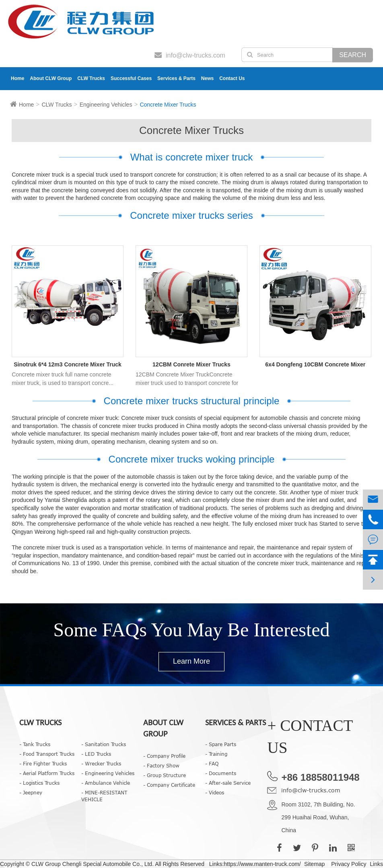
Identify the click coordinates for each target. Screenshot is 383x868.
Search (353, 55)
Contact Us (232, 78)
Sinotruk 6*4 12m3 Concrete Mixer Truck (68, 364)
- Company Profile (164, 756)
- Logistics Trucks (39, 783)
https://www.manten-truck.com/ (262, 864)
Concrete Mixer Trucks (168, 105)
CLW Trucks (91, 78)
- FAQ (212, 763)
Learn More (191, 661)
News (207, 78)
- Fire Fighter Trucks (43, 763)
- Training (216, 754)
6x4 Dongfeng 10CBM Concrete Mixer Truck (315, 365)
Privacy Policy (349, 864)
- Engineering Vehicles (108, 773)
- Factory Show (161, 765)
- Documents (221, 773)
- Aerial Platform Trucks (47, 773)
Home (18, 78)
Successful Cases (131, 78)
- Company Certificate (169, 785)
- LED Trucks (96, 754)
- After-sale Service (228, 783)
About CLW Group (51, 78)
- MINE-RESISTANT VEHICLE (104, 796)
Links (376, 864)
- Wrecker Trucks (101, 763)
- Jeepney (31, 792)
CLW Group (47, 864)
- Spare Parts (221, 744)
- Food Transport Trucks (47, 754)
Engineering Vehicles (106, 105)
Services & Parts (176, 78)
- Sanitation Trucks (104, 744)
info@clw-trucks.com (311, 790)
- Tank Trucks (35, 744)
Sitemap (314, 864)
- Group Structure (165, 775)
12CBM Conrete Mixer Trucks (191, 364)
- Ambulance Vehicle (106, 783)
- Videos (215, 792)
